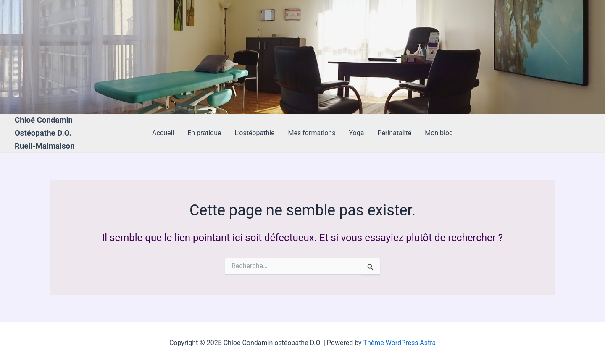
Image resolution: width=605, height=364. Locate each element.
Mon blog (439, 133)
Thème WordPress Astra (399, 343)
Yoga (356, 133)
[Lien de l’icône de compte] (18, 57)
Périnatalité (394, 133)
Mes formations (312, 133)
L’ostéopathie (254, 133)
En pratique (204, 133)
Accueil (163, 133)
